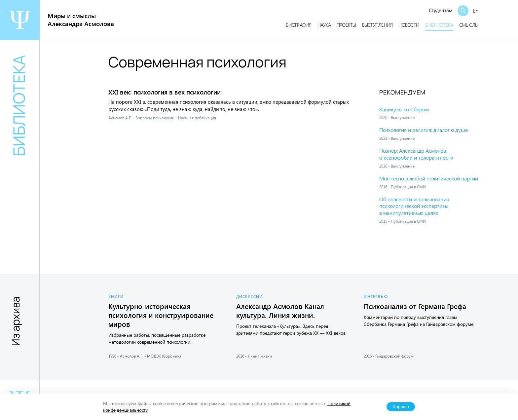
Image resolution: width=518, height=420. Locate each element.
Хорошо (401, 407)
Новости (409, 25)
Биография (298, 25)
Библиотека (439, 25)
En (476, 11)
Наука (324, 25)
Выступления (377, 25)
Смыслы (469, 25)
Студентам (441, 10)
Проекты (346, 25)
